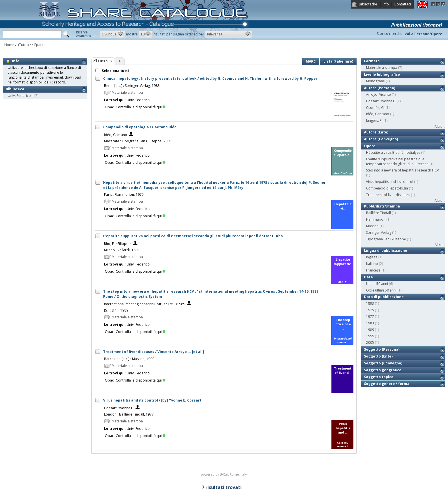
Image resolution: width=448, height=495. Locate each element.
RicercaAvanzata (83, 34)
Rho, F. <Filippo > (118, 244)
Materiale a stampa (382, 68)
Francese (373, 270)
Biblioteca (15, 89)
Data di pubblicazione (384, 297)
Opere (370, 146)
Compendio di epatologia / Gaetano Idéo (140, 127)
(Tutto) (23, 45)
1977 (370, 317)
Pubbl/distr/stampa (382, 206)
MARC (311, 61)
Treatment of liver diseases (388, 195)
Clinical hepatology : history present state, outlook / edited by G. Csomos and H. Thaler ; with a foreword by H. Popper (210, 78)
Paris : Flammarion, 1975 (124, 194)
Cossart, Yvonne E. (119, 408)
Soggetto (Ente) (378, 356)
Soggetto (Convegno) (383, 363)
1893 (370, 303)
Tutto (103, 61)
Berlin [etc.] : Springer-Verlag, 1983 (132, 86)
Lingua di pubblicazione (386, 251)
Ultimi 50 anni (377, 284)
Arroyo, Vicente (378, 94)
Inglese (372, 257)
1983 (370, 323)
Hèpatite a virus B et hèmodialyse (393, 152)
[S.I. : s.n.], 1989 (116, 310)
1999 (370, 336)
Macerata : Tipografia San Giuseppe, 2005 (138, 141)
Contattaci (403, 4)
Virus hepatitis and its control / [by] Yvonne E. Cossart (152, 400)
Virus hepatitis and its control (390, 182)
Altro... (440, 126)
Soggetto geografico (383, 370)
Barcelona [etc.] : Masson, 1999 (129, 359)
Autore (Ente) (376, 132)
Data (368, 277)
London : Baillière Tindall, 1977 (129, 414)
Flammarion (376, 219)
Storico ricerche (390, 34)
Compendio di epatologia (387, 188)
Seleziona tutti (115, 71)
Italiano (372, 264)
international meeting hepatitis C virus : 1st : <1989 (145, 304)
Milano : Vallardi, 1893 (122, 250)
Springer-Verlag (379, 232)
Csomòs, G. (375, 108)
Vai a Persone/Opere (423, 34)
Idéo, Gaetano (116, 135)
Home (9, 45)
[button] (112, 34)
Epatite (40, 45)
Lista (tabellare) (338, 61)
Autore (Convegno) (381, 139)
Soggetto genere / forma (387, 384)
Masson (372, 226)
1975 (370, 310)
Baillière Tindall (378, 213)
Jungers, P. (374, 120)
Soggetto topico (379, 377)
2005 (370, 343)
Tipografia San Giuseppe (386, 239)
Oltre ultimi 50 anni (381, 290)
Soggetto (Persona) (382, 349)
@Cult (225, 474)
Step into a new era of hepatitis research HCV (402, 170)
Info (386, 4)
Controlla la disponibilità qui (141, 107)
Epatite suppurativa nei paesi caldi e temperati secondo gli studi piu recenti (397, 161)
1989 (370, 330)
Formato (372, 61)
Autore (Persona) (380, 88)
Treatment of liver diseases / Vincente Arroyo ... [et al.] (154, 352)
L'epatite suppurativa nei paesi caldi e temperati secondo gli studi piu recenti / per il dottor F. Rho (193, 236)
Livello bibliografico (382, 74)
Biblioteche (368, 4)
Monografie (375, 81)
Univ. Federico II (21, 96)
